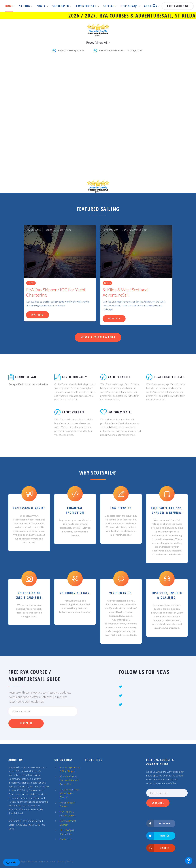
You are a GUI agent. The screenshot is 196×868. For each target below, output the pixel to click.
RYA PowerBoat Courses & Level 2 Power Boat (69, 780)
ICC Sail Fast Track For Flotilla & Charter (70, 793)
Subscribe (26, 723)
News (31, 283)
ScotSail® (36, 230)
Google (158, 848)
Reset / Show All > (98, 42)
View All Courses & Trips (98, 337)
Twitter (158, 836)
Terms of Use (46, 861)
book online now (178, 6)
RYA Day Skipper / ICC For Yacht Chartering (56, 292)
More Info (38, 315)
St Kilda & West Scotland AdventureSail (125, 292)
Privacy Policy (65, 861)
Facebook (158, 823)
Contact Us (66, 839)
